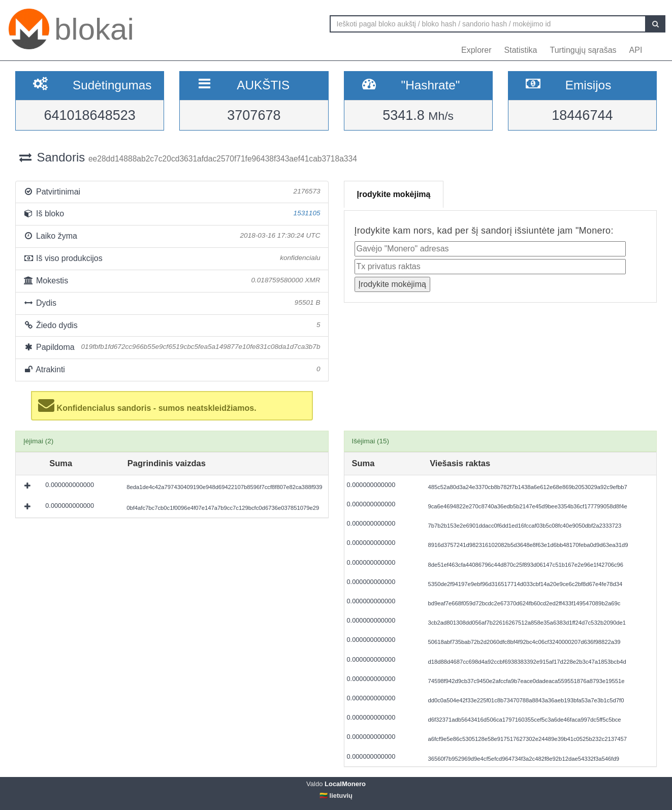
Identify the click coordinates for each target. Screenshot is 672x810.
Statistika (521, 50)
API (636, 50)
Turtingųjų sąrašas (583, 50)
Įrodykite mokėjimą (394, 194)
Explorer (476, 50)
